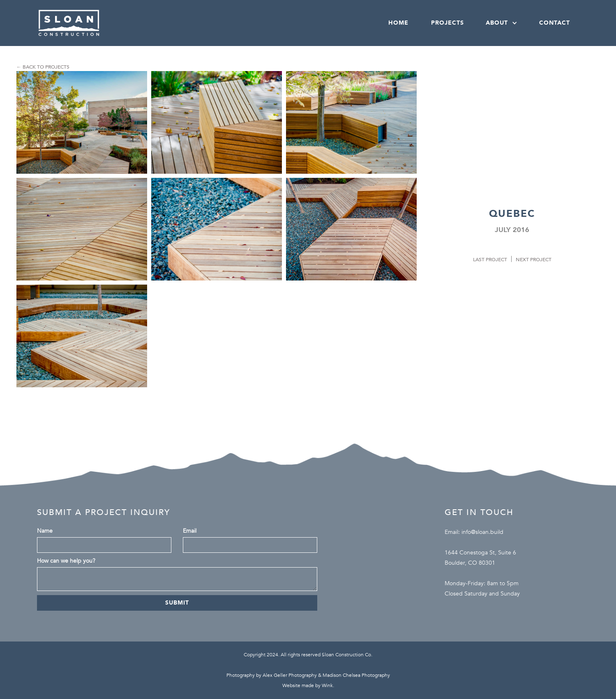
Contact (555, 23)
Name (45, 531)
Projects (448, 23)
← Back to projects (43, 67)
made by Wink (317, 685)
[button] (501, 23)
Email (190, 531)
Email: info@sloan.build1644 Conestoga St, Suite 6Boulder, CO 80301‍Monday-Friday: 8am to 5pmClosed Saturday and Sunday (482, 563)
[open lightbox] (82, 122)
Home (398, 23)
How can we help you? (66, 561)
